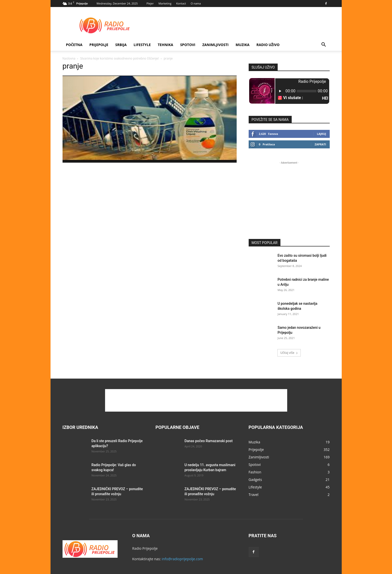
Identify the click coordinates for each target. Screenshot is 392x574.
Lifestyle (142, 45)
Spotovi (188, 45)
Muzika (243, 45)
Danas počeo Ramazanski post (209, 441)
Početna (74, 45)
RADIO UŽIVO (268, 45)
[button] (324, 45)
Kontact (181, 3)
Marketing (165, 3)
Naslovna (69, 58)
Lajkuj (322, 134)
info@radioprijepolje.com (182, 559)
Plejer (150, 3)
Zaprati (320, 144)
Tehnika (165, 45)
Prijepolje (99, 45)
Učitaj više (289, 353)
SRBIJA (121, 45)
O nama (196, 3)
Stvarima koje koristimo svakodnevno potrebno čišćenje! (119, 58)
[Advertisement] (239, 25)
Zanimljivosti (216, 45)
